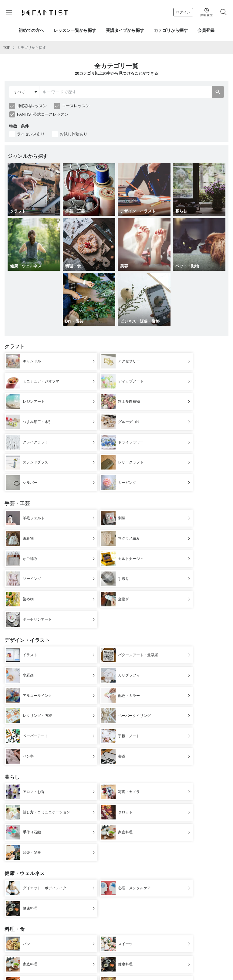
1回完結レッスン (32, 106)
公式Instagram (151, 965)
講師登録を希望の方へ (106, 965)
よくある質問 (205, 960)
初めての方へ (31, 30)
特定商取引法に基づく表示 (140, 960)
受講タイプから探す (125, 30)
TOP (7, 48)
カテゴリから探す (171, 30)
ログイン (183, 12)
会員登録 (206, 30)
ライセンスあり (31, 134)
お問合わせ (79, 965)
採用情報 (131, 965)
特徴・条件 (19, 126)
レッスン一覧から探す (75, 30)
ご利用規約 (60, 960)
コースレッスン (76, 106)
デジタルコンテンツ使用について (95, 960)
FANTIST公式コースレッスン (43, 114)
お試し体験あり (74, 134)
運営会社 (43, 960)
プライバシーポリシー (177, 960)
